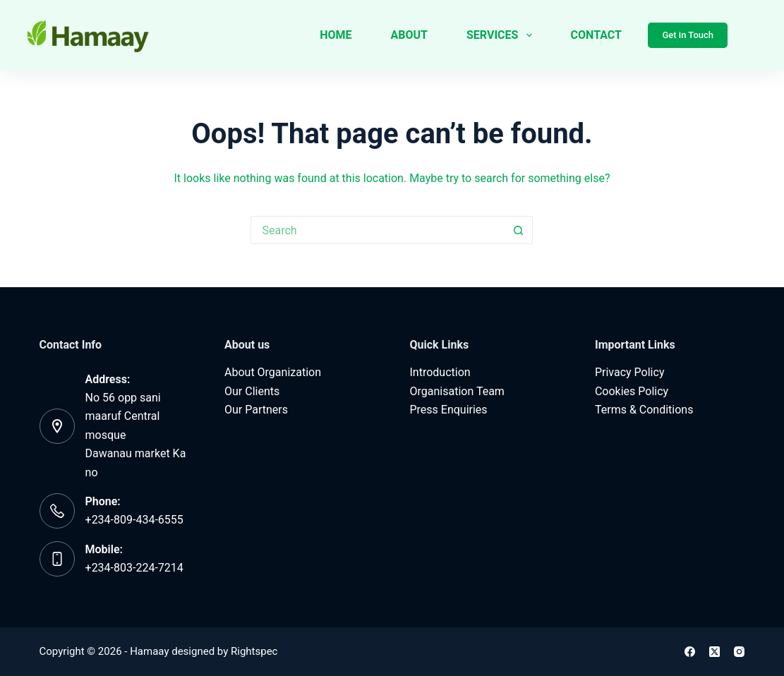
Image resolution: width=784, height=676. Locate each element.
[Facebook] (690, 652)
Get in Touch (688, 35)
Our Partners (256, 410)
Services (502, 35)
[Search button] (519, 230)
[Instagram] (739, 652)
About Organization (273, 372)
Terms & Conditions (644, 410)
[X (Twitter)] (714, 652)
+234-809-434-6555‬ (134, 520)
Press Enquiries (448, 410)
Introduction (440, 372)
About (409, 35)
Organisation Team (457, 391)
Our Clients (252, 391)
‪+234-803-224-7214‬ (134, 568)
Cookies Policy (632, 391)
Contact (596, 35)
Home (336, 35)
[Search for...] (378, 230)
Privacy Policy (630, 372)
